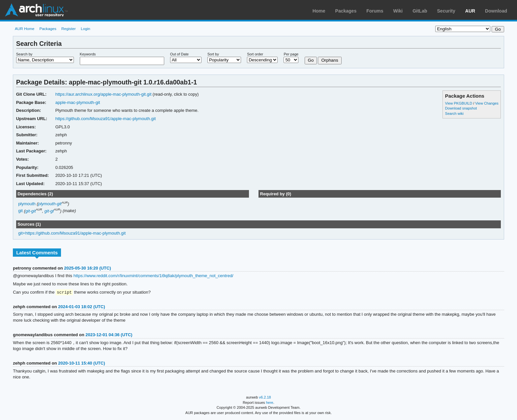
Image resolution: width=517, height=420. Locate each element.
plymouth (27, 204)
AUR (470, 11)
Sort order (255, 54)
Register (69, 29)
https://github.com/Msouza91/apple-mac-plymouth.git (106, 119)
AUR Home (25, 29)
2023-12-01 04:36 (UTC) (109, 335)
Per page (291, 54)
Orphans (330, 60)
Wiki (398, 11)
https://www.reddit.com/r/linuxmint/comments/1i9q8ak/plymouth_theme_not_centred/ (153, 276)
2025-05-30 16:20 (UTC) (87, 268)
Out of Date (179, 54)
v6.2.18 (265, 398)
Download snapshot (461, 108)
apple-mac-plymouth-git (78, 102)
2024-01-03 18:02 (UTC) (81, 307)
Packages (346, 11)
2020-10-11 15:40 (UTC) (81, 363)
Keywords (88, 54)
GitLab (420, 11)
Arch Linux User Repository (36, 10)
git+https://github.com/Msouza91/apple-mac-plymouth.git (72, 233)
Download (496, 11)
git (20, 211)
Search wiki (454, 113)
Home (319, 11)
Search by (24, 54)
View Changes (487, 103)
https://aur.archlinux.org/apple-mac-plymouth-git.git (104, 94)
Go (311, 60)
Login (86, 29)
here (270, 403)
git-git (31, 211)
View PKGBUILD (459, 103)
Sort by (213, 54)
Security (446, 11)
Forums (375, 11)
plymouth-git (50, 204)
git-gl (49, 211)
